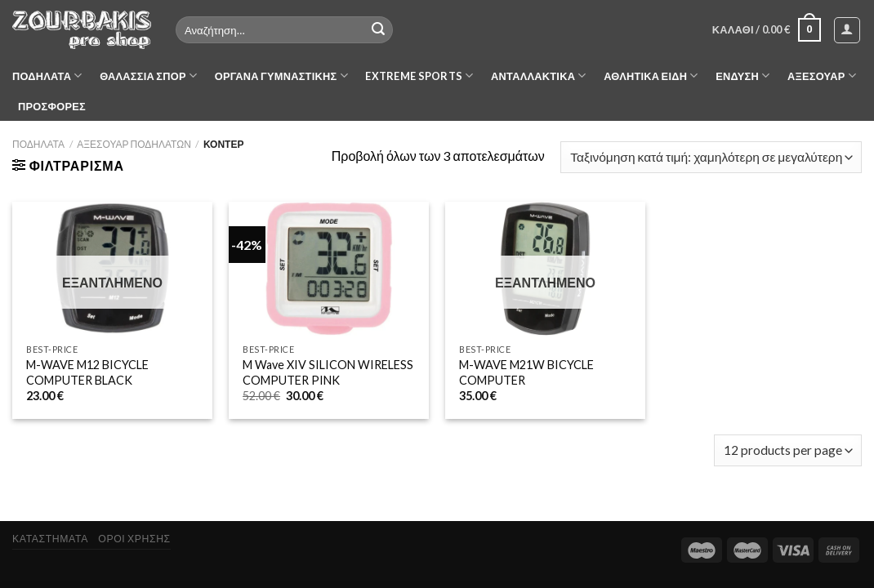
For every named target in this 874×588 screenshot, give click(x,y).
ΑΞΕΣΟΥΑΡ (822, 76)
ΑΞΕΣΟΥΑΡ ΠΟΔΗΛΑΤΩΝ (134, 144)
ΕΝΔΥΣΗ (742, 76)
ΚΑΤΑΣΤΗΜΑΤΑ (50, 539)
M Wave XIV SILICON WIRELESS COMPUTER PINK (328, 372)
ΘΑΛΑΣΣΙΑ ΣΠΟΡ (148, 76)
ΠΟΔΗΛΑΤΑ (47, 76)
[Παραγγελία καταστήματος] (711, 157)
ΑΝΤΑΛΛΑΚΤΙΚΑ (539, 76)
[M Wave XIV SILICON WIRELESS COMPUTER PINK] (329, 269)
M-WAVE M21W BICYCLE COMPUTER (526, 372)
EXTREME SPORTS (419, 76)
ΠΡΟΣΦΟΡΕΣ (52, 106)
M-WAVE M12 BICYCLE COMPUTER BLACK (87, 372)
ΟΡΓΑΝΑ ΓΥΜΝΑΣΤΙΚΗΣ (281, 76)
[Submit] (378, 30)
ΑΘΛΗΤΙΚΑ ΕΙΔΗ (651, 76)
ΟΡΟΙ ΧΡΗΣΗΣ (134, 539)
